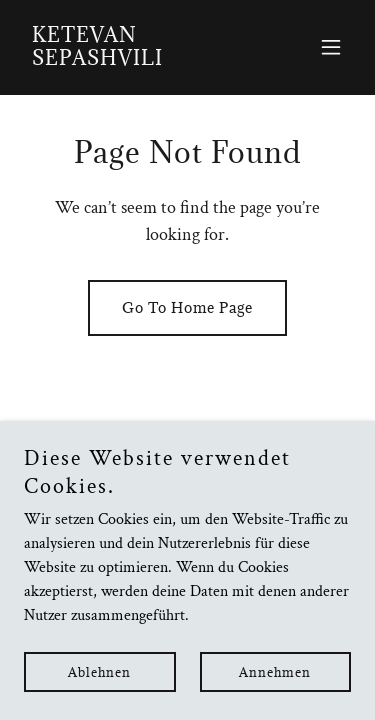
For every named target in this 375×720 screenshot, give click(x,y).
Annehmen (275, 700)
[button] (331, 47)
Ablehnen (99, 700)
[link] (138, 60)
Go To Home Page (187, 307)
